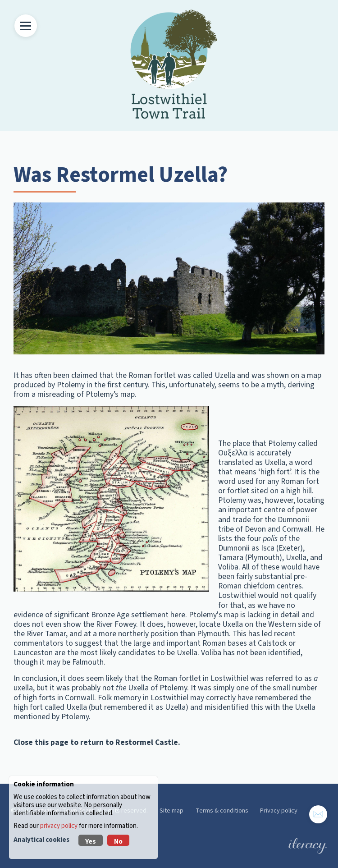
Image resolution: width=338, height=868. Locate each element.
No (118, 841)
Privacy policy (279, 811)
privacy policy (59, 826)
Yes (91, 841)
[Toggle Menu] (26, 26)
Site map (171, 811)
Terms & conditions (222, 811)
